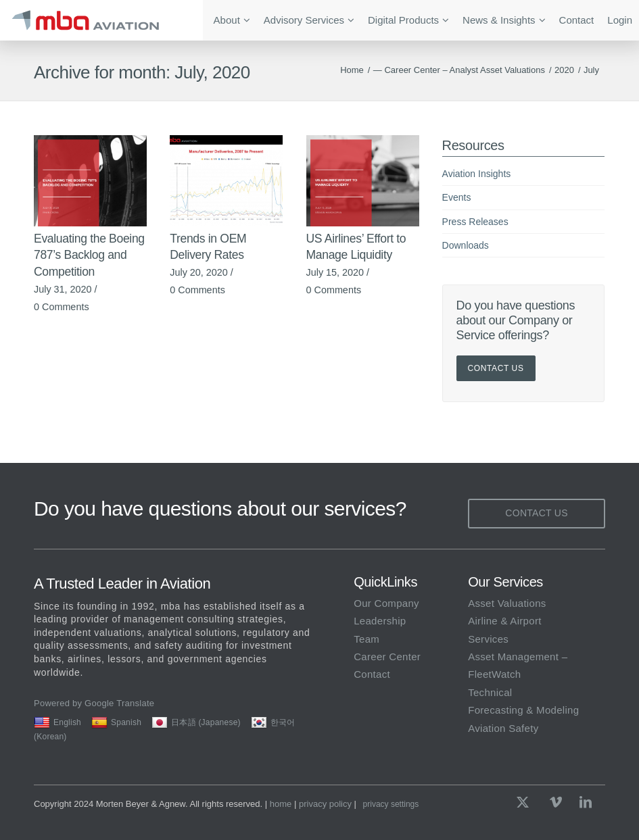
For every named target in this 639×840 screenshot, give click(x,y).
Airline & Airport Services (504, 629)
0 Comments (62, 307)
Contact (372, 674)
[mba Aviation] (101, 20)
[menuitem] (232, 20)
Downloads (466, 245)
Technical (490, 692)
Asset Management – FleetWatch (518, 665)
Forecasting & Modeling (523, 710)
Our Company (386, 603)
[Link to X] (526, 802)
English (57, 722)
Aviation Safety (503, 728)
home (281, 804)
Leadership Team (380, 629)
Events (457, 197)
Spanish (116, 722)
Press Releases (475, 222)
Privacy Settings (391, 804)
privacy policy (325, 804)
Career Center (387, 657)
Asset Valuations (507, 603)
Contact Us (496, 368)
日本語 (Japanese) (196, 722)
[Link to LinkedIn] (586, 802)
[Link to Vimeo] (556, 802)
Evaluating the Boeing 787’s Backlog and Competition (89, 255)
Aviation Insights (477, 174)
